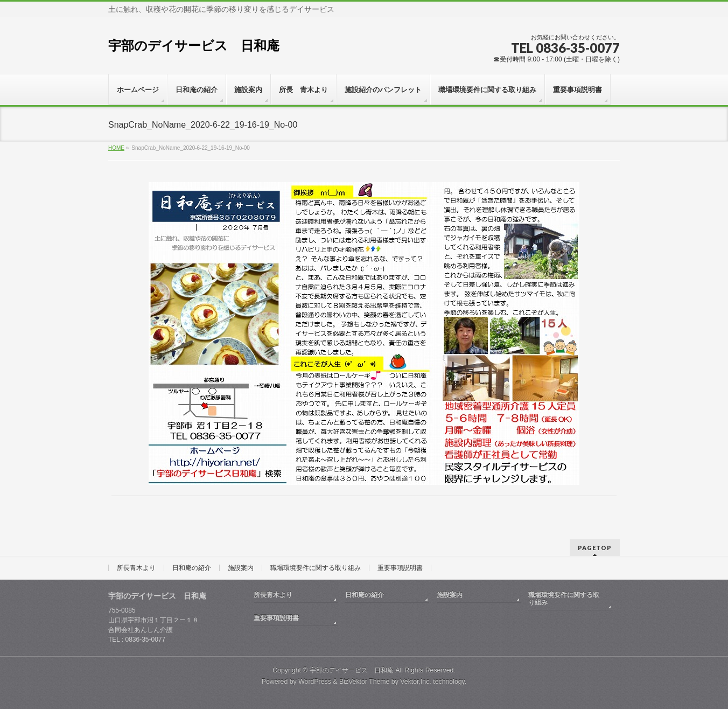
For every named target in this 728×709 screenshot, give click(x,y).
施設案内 (241, 568)
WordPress (315, 682)
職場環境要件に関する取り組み (316, 568)
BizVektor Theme (365, 682)
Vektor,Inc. (416, 682)
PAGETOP (595, 548)
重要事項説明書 (400, 568)
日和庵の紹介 (192, 568)
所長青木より (136, 568)
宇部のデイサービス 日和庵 (194, 46)
